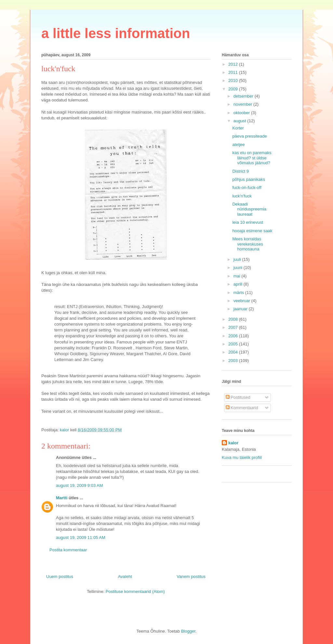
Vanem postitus (191, 577)
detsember (244, 96)
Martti (62, 498)
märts (239, 293)
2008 (234, 319)
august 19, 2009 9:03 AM (80, 485)
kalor (233, 443)
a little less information (116, 33)
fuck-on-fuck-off (247, 188)
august (240, 121)
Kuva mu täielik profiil (242, 457)
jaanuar (241, 309)
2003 (234, 361)
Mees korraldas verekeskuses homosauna (247, 244)
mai (238, 276)
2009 (234, 89)
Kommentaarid (242, 408)
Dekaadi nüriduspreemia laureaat (249, 209)
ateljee (238, 145)
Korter (238, 128)
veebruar (242, 301)
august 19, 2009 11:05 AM (81, 537)
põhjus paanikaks (248, 179)
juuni (239, 268)
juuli (238, 259)
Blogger (188, 631)
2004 (234, 352)
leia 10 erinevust (248, 222)
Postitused (238, 397)
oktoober (242, 113)
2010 (234, 80)
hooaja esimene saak (252, 231)
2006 (234, 336)
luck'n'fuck (242, 196)
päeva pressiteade (249, 136)
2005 (234, 344)
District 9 (240, 171)
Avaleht (125, 577)
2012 (234, 64)
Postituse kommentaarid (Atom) (135, 591)
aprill (239, 284)
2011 (234, 72)
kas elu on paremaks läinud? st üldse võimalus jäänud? (252, 158)
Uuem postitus (60, 577)
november (243, 104)
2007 (234, 327)
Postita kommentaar (68, 550)
